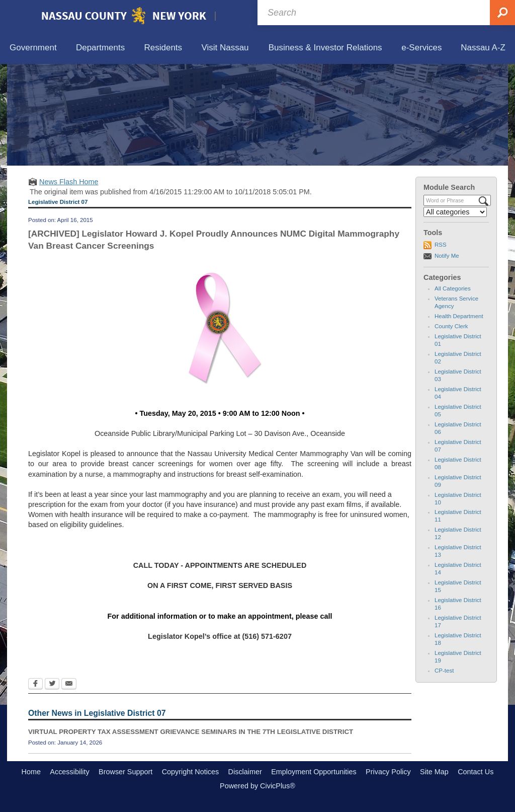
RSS (441, 245)
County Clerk (451, 326)
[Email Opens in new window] (69, 685)
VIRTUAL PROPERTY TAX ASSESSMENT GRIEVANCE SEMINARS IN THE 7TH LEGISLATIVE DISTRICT (191, 732)
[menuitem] (33, 48)
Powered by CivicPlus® (257, 786)
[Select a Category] (455, 212)
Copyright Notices (191, 772)
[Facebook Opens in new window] (35, 685)
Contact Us (476, 772)
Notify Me (447, 256)
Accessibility (69, 772)
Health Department (459, 316)
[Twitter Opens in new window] (52, 685)
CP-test (444, 671)
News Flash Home (69, 182)
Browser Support (125, 772)
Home (31, 772)
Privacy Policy (388, 772)
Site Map (434, 772)
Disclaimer (245, 772)
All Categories (453, 288)
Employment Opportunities (314, 772)
